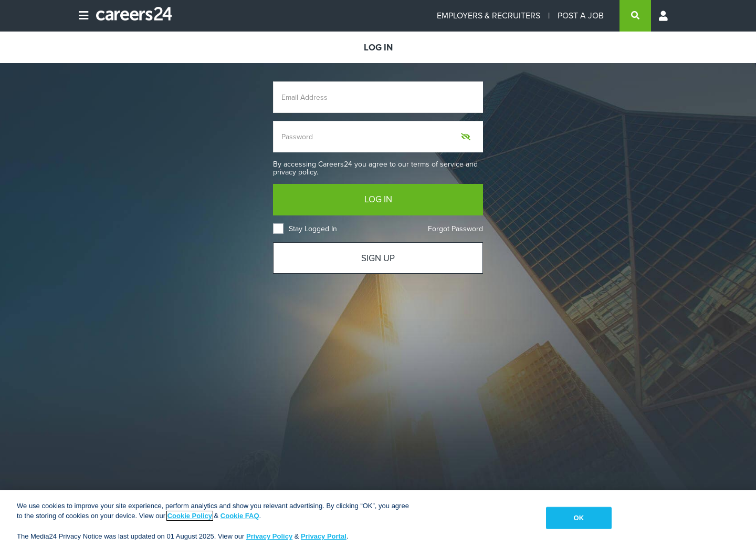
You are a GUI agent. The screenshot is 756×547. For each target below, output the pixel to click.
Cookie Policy (190, 516)
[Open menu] (83, 16)
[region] (378, 519)
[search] (635, 16)
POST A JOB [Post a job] (581, 16)
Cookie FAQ (240, 516)
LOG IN (378, 199)
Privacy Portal (324, 536)
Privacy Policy (269, 536)
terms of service (437, 164)
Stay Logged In (305, 229)
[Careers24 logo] (130, 16)
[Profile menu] (664, 16)
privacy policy (295, 172)
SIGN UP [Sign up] (378, 258)
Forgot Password (455, 229)
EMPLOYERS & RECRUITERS (489, 16)
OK (579, 518)
